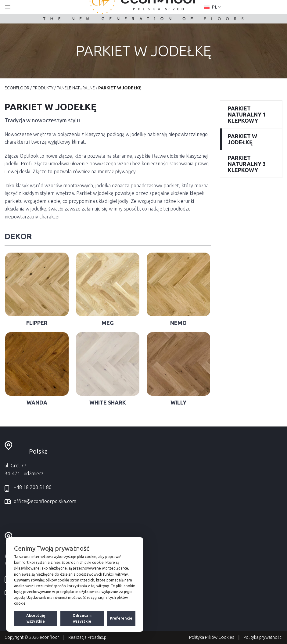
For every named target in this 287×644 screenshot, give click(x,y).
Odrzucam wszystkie (82, 618)
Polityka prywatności (263, 637)
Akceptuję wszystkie (36, 618)
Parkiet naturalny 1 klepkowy (247, 114)
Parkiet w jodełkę (242, 139)
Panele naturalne (76, 88)
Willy (178, 402)
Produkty (43, 88)
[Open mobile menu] (8, 7)
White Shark (108, 402)
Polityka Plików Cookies (212, 637)
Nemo (178, 323)
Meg (108, 323)
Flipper (37, 323)
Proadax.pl (97, 637)
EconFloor (17, 88)
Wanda (37, 402)
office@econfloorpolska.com (45, 501)
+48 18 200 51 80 (33, 487)
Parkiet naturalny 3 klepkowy (247, 164)
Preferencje (121, 618)
